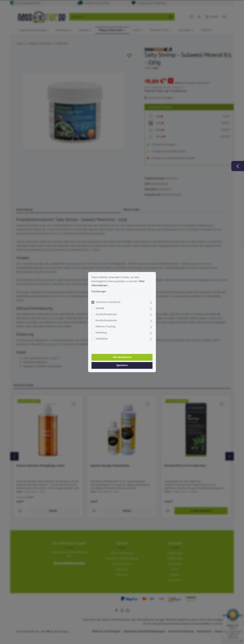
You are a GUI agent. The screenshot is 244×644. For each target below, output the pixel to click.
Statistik (100, 308)
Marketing (101, 333)
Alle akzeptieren (122, 357)
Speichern (122, 365)
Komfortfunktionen (106, 314)
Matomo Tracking (105, 327)
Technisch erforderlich (108, 302)
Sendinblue (102, 339)
